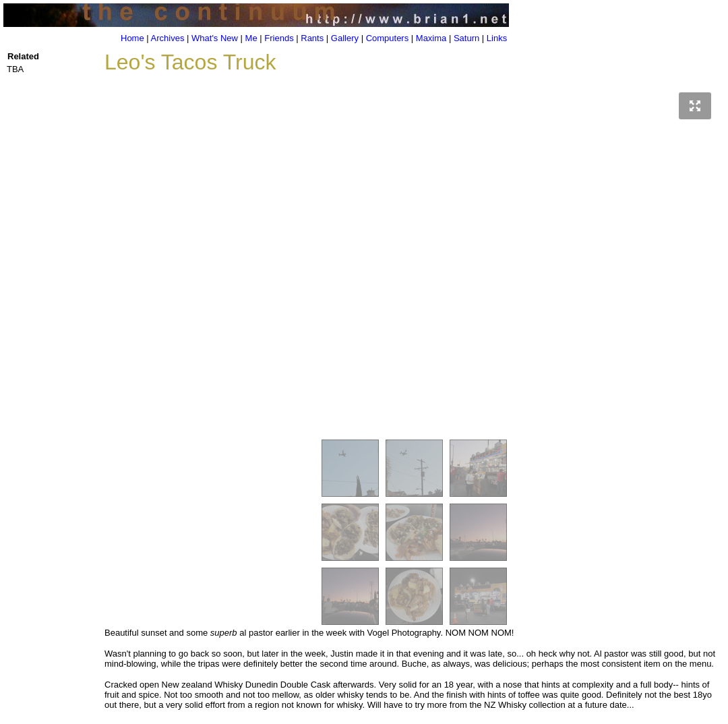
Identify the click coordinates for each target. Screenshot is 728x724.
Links (497, 38)
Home (132, 38)
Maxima (431, 38)
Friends (279, 38)
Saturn (466, 38)
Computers (388, 38)
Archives (168, 38)
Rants (312, 38)
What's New (215, 38)
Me (251, 38)
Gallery (345, 38)
